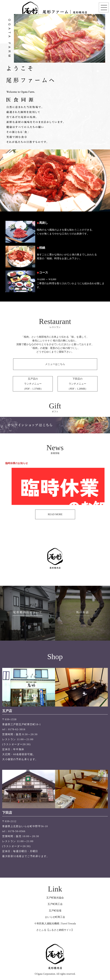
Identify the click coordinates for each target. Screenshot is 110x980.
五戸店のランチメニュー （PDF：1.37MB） (33, 384)
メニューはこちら (55, 364)
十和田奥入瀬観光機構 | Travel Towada (55, 924)
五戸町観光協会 (55, 898)
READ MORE (55, 514)
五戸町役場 (55, 911)
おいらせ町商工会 (55, 917)
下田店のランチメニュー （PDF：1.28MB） (77, 384)
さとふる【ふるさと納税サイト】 (55, 930)
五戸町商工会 (55, 904)
